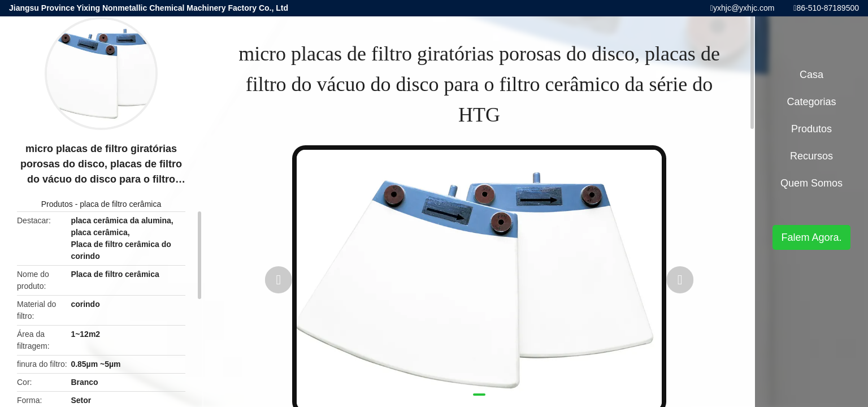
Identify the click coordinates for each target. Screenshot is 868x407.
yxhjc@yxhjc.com (744, 8)
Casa (811, 75)
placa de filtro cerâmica (120, 204)
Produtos (57, 204)
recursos (811, 156)
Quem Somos (811, 183)
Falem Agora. (811, 237)
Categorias (811, 102)
